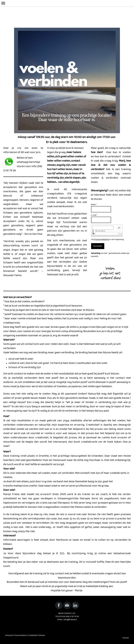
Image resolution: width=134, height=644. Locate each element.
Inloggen (126, 638)
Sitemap (42, 635)
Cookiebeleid (33, 635)
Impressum (9, 635)
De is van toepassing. (108, 239)
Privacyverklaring (101, 239)
